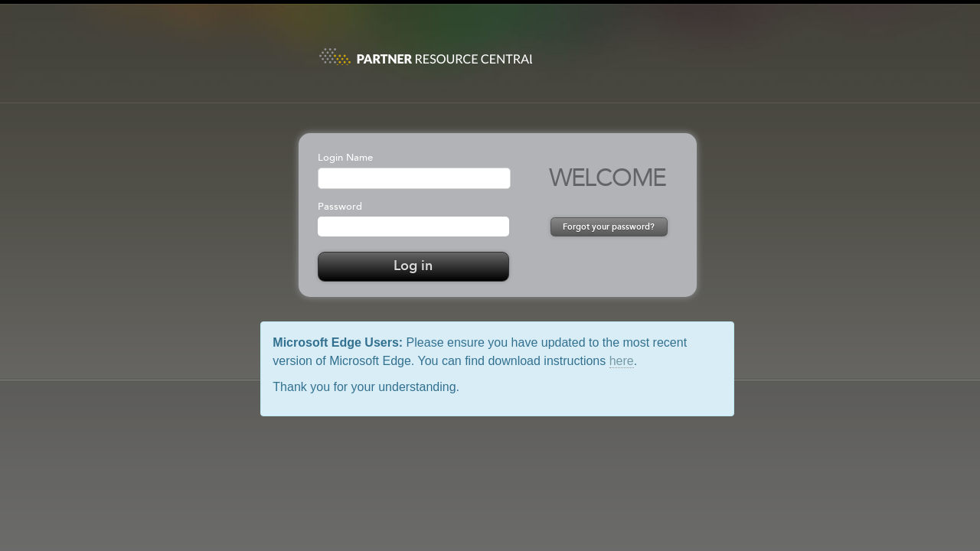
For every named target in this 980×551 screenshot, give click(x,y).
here (622, 361)
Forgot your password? (609, 228)
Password (340, 207)
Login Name (345, 158)
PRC (425, 52)
